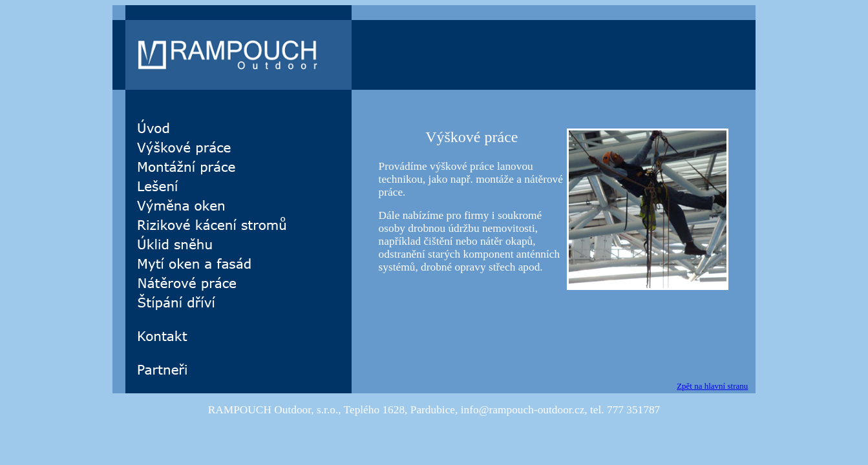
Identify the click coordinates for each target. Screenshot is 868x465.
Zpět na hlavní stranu (712, 386)
